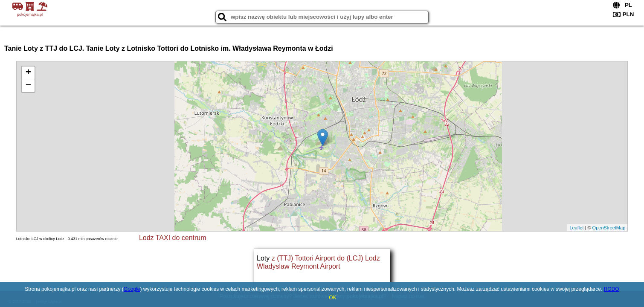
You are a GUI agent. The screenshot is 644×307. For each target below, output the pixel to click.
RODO (612, 289)
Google (132, 289)
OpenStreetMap (609, 228)
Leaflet (576, 228)
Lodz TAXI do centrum (173, 238)
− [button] (28, 86)
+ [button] (28, 73)
